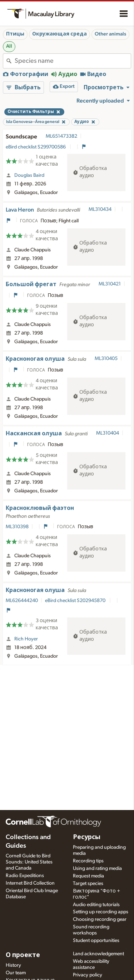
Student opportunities (96, 941)
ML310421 (110, 284)
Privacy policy (88, 975)
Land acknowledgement (98, 954)
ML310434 (100, 209)
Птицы (15, 34)
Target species (88, 884)
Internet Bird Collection (30, 883)
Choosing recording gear (100, 919)
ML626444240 (22, 601)
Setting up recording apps (101, 912)
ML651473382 (61, 136)
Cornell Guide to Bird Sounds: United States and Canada (29, 862)
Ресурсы (87, 837)
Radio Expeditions (25, 876)
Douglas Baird (29, 175)
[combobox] (73, 61)
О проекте (23, 955)
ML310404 (108, 433)
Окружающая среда (59, 34)
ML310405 (106, 359)
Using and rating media (97, 868)
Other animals (110, 34)
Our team (16, 973)
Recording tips (88, 861)
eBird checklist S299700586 (36, 147)
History (13, 965)
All (9, 46)
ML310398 (17, 527)
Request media (88, 876)
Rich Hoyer (26, 639)
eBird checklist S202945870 (76, 601)
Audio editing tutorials (96, 905)
